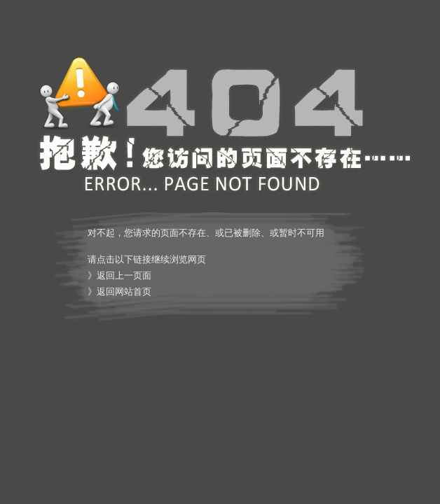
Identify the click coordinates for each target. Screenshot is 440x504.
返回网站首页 (124, 292)
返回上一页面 (124, 275)
